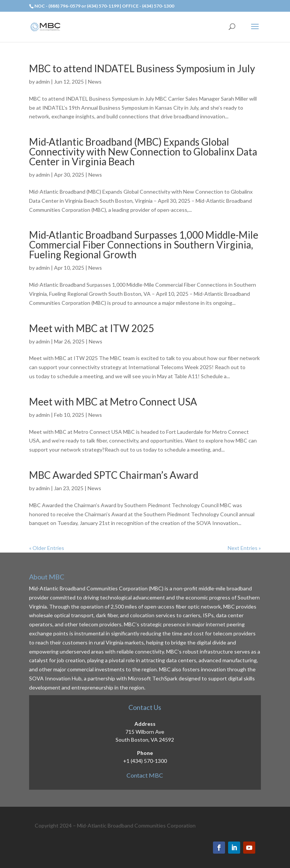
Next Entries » (244, 548)
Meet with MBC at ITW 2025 (92, 328)
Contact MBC (145, 775)
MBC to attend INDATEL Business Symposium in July (142, 68)
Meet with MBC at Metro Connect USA (113, 402)
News (95, 82)
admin (43, 82)
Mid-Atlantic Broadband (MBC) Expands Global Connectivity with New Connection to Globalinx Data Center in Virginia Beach (143, 152)
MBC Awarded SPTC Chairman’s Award (114, 475)
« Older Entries (47, 548)
